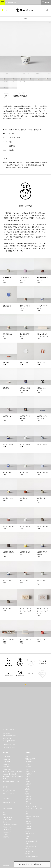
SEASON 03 (6, 762)
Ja (3, 10)
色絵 (27, 801)
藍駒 (27, 791)
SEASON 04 (6, 764)
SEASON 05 (6, 766)
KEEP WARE (29, 762)
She (27, 839)
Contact (5, 822)
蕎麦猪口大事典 (22, 93)
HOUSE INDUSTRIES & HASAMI (12, 771)
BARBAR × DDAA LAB (32, 856)
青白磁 (28, 854)
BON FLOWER (30, 834)
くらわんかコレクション (10, 791)
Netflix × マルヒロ (31, 846)
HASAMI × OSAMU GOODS (11, 781)
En (6, 10)
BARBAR (14, 93)
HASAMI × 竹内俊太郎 (9, 774)
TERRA (27, 819)
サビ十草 (28, 804)
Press (5, 815)
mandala (28, 829)
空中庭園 (28, 826)
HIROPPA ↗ (7, 837)
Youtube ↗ (6, 834)
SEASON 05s (7, 769)
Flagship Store (7, 817)
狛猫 (27, 779)
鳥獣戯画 (28, 824)
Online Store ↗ (8, 830)
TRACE (28, 844)
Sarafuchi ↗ (7, 832)
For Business (7, 820)
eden (27, 831)
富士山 (28, 776)
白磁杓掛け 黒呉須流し (32, 816)
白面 (27, 814)
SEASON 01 (6, 757)
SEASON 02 (6, 759)
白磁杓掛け (29, 784)
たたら (28, 769)
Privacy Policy (7, 827)
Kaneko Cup (29, 851)
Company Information (10, 825)
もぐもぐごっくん (31, 806)
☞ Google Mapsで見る (10, 741)
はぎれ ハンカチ (30, 771)
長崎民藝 (28, 799)
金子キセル (29, 796)
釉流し (28, 794)
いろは (28, 764)
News (5, 812)
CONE (27, 849)
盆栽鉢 (28, 786)
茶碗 (27, 757)
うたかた (28, 766)
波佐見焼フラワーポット (10, 803)
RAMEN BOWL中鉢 (31, 841)
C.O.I (27, 836)
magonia (28, 821)
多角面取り (29, 774)
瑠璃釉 (28, 781)
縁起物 (28, 789)
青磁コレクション (8, 793)
